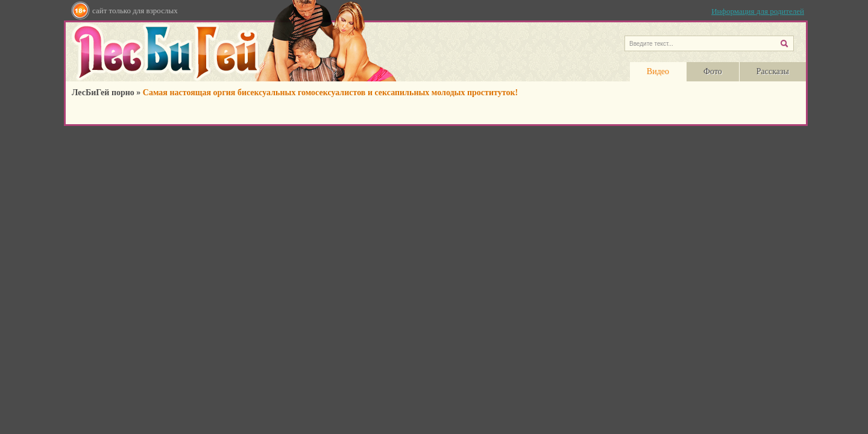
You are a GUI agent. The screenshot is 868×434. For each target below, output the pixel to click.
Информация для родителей (758, 11)
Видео (658, 71)
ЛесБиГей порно (103, 93)
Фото (713, 71)
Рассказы (773, 71)
